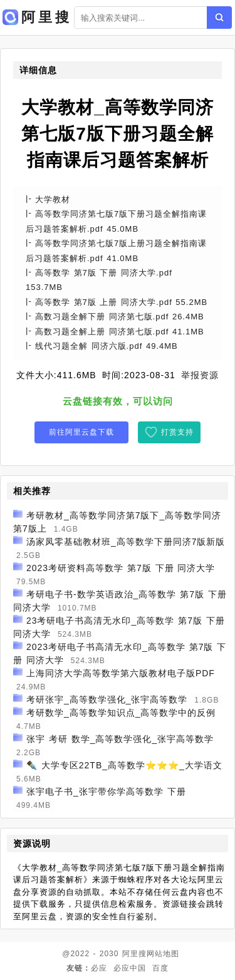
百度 (160, 968)
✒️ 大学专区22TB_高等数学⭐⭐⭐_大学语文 (124, 765)
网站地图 (163, 954)
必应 (99, 968)
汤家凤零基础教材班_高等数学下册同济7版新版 (126, 542)
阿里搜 (134, 954)
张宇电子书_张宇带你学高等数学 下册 (106, 792)
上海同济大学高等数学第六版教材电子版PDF (121, 673)
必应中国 (130, 968)
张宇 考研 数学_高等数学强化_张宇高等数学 (120, 739)
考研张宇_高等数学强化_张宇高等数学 (107, 699)
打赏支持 (177, 432)
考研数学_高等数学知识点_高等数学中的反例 (121, 713)
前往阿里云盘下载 (81, 432)
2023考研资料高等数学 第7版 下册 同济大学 (121, 568)
